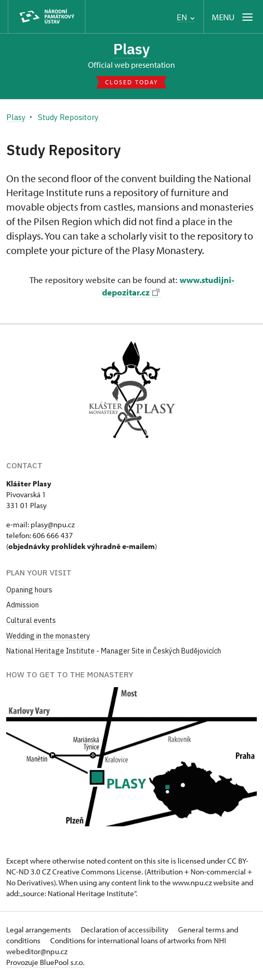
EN (186, 17)
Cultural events (31, 620)
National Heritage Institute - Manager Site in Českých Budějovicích (114, 651)
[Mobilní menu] (233, 17)
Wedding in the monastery (48, 636)
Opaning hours (29, 590)
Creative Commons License (97, 872)
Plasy (132, 49)
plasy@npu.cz (53, 524)
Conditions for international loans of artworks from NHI (138, 940)
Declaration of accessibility (125, 930)
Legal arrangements (39, 930)
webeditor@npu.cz (37, 951)
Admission (23, 605)
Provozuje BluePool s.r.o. (45, 962)
